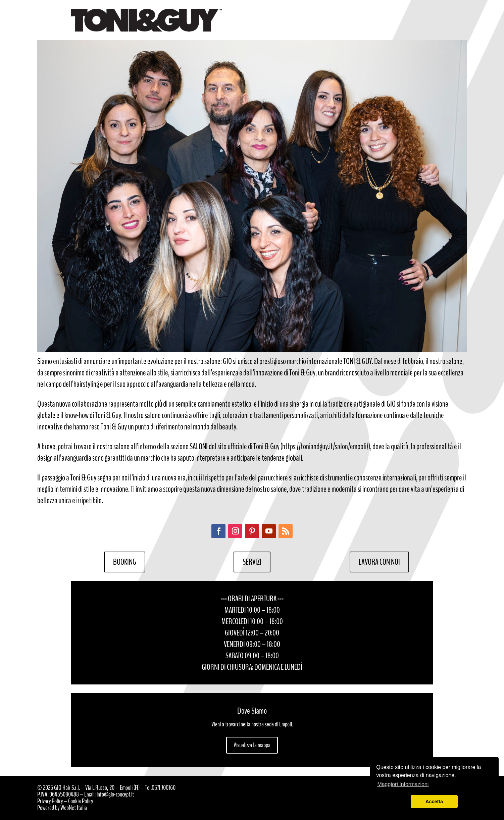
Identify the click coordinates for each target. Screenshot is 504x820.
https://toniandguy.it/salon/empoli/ (325, 447)
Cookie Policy (81, 801)
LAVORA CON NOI (379, 562)
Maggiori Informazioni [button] (403, 784)
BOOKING (125, 562)
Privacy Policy (50, 801)
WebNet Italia (74, 808)
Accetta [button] (434, 802)
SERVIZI (252, 562)
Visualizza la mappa (252, 745)
